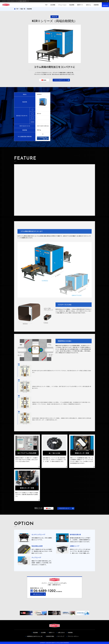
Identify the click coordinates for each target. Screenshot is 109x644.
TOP (46, 5)
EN (105, 1)
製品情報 (72, 5)
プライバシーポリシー (73, 636)
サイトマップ (61, 636)
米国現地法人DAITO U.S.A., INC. (35, 636)
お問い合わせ (105, 5)
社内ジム (88, 5)
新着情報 (96, 5)
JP (108, 1)
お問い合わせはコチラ (38, 594)
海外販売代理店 (50, 636)
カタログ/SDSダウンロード (61, 80)
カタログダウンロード (64, 508)
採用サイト (80, 5)
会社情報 (53, 5)
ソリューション (62, 5)
